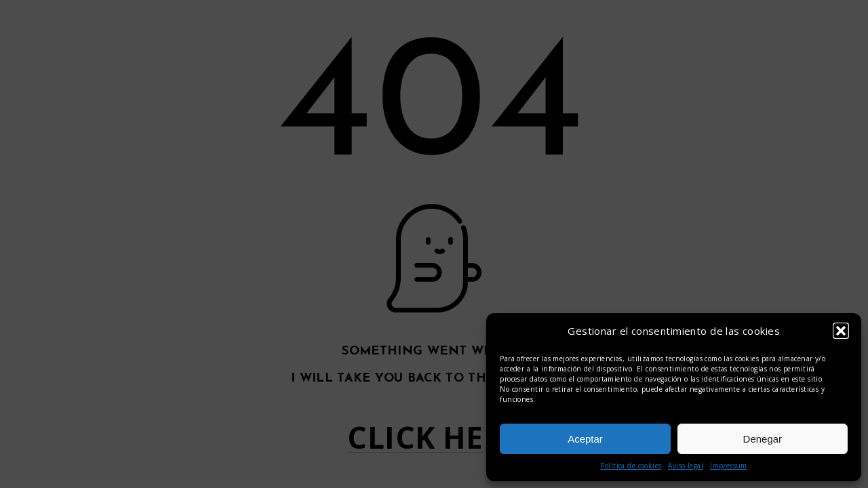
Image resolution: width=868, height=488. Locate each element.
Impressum (729, 466)
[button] (841, 331)
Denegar (763, 439)
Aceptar (585, 439)
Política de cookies (631, 466)
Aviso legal (686, 466)
